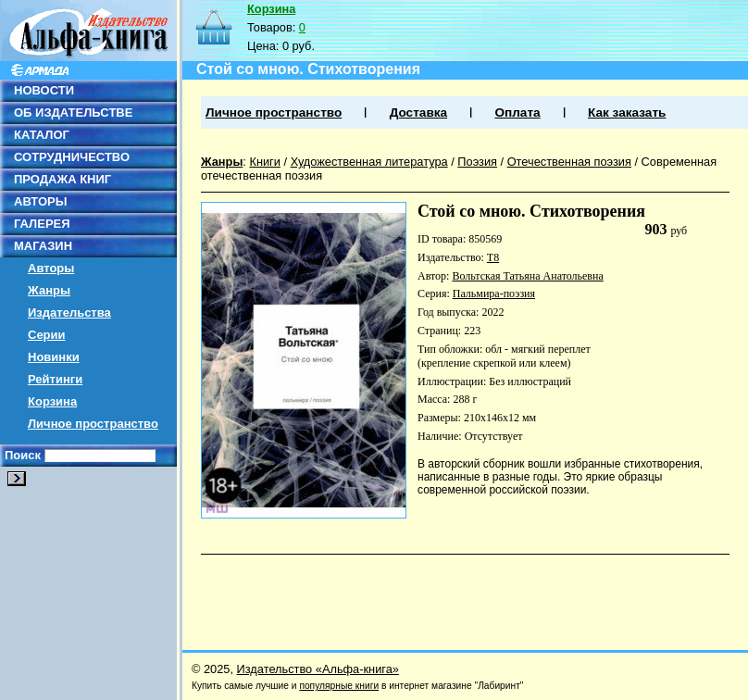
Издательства (69, 312)
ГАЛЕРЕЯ (42, 224)
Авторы (51, 268)
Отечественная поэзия (569, 162)
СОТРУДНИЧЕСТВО (72, 157)
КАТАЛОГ (42, 135)
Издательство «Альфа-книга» (318, 669)
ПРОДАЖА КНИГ (62, 179)
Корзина (52, 401)
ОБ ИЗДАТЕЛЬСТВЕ (73, 112)
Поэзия (477, 162)
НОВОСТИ (44, 90)
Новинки (54, 357)
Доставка (418, 112)
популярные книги (339, 686)
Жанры (49, 290)
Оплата (517, 112)
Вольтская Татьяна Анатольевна (527, 276)
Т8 (493, 257)
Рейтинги (55, 379)
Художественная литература (369, 162)
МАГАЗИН (43, 246)
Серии (47, 335)
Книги (265, 162)
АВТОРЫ (40, 201)
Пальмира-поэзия (494, 294)
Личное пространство (93, 424)
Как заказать (627, 112)
